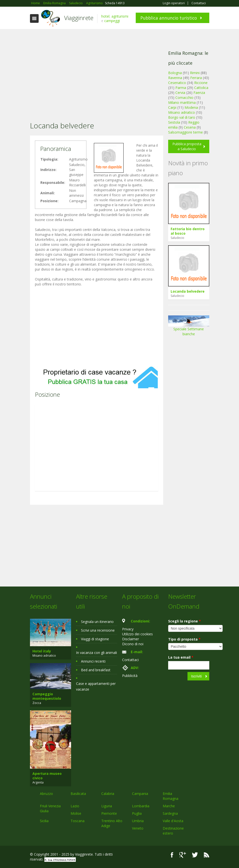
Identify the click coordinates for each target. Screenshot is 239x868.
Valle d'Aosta (173, 821)
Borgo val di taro (182, 117)
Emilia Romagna (171, 796)
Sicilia (44, 821)
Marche (169, 806)
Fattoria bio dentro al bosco (188, 231)
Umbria (138, 821)
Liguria (107, 806)
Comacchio (184, 98)
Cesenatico (177, 83)
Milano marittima (182, 102)
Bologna (175, 73)
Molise (76, 813)
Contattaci (199, 3)
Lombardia (141, 806)
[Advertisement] (97, 69)
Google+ (183, 855)
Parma (181, 88)
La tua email (181, 657)
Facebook (172, 855)
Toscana (78, 821)
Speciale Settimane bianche (189, 327)
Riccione (201, 83)
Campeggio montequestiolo (47, 696)
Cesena (190, 127)
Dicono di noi (133, 644)
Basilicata (78, 794)
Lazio (75, 806)
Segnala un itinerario (97, 622)
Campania (140, 794)
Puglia (137, 813)
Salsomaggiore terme (186, 132)
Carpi (172, 107)
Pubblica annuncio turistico (169, 18)
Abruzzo (46, 794)
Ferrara (196, 78)
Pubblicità (130, 676)
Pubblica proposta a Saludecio (187, 146)
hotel (105, 16)
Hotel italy (42, 651)
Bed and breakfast (96, 670)
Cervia (180, 93)
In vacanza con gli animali (96, 653)
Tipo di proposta (184, 639)
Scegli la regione (185, 621)
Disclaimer (131, 639)
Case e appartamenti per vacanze (96, 686)
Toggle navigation (34, 18)
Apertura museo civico (47, 776)
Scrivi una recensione (98, 630)
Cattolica (201, 88)
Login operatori (174, 3)
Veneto (138, 828)
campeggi (112, 21)
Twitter (195, 855)
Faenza (199, 93)
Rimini (195, 73)
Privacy (128, 629)
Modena (191, 107)
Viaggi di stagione (95, 639)
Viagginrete (79, 18)
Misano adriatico (182, 112)
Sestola (174, 122)
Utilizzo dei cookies (137, 634)
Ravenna (175, 78)
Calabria (108, 794)
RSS (207, 855)
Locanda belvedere (188, 291)
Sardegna (170, 813)
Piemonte (109, 813)
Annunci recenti (93, 661)
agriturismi (120, 16)
